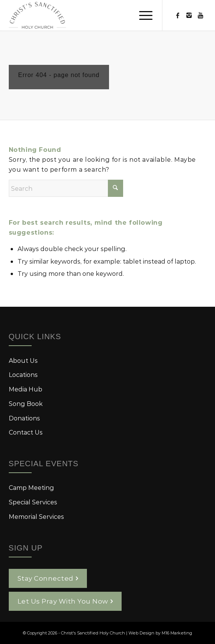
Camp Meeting (31, 487)
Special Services (33, 502)
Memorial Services (36, 516)
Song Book (26, 403)
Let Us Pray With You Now (63, 601)
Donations (24, 418)
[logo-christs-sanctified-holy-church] (88, 15)
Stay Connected (46, 578)
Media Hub (26, 389)
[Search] (66, 188)
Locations (23, 374)
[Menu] (142, 15)
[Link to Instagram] (189, 15)
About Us (23, 360)
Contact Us (26, 432)
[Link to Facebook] (178, 15)
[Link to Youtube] (201, 15)
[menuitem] (142, 15)
